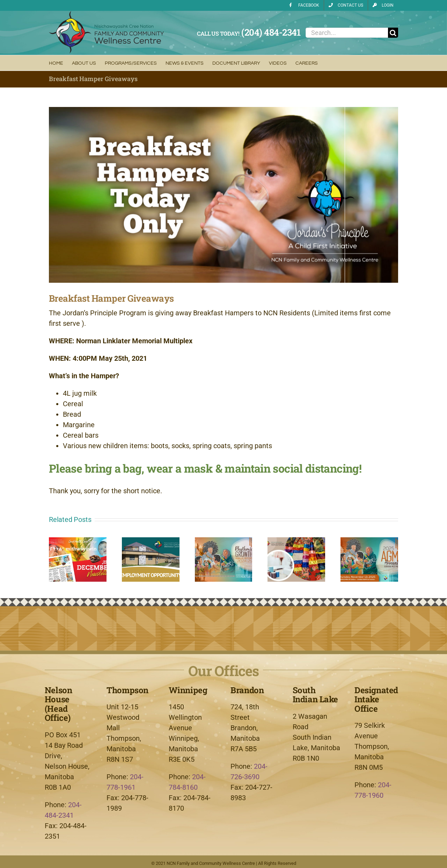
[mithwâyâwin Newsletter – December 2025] (78, 541)
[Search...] (347, 33)
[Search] (393, 33)
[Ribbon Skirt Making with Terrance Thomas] (296, 541)
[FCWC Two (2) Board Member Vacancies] (151, 541)
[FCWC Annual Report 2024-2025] (224, 541)
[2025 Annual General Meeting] (369, 541)
